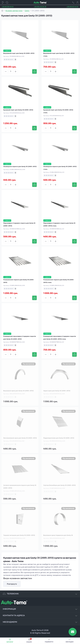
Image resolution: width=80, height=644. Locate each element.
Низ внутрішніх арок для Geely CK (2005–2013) (20, 438)
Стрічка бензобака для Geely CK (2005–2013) (59, 485)
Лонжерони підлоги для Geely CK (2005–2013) (20, 166)
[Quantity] (11, 71)
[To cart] (34, 71)
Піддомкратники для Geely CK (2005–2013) (59, 438)
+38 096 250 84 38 (40, 6)
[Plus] (16, 72)
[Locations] (73, 3)
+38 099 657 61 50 (72, 6)
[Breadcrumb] (2, 11)
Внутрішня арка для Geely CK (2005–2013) (18, 391)
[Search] (7, 3)
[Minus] (6, 72)
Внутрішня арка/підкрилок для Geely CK (58, 535)
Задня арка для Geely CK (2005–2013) (57, 391)
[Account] (77, 3)
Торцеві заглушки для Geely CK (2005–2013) (19, 535)
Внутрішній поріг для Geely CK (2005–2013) (19, 53)
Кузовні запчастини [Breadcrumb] (14, 11)
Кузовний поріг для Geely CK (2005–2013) (18, 110)
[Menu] (3, 3)
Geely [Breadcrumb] (27, 11)
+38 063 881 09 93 (8, 6)
